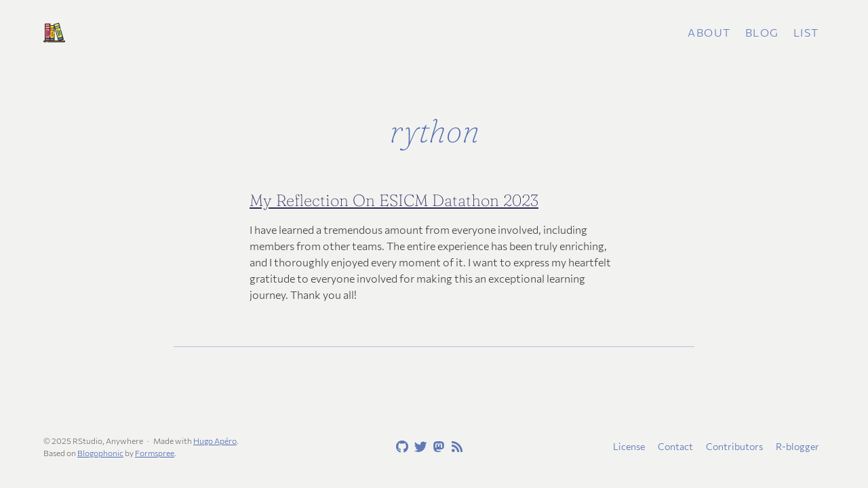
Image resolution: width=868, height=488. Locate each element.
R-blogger (797, 446)
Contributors (734, 446)
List (806, 32)
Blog (762, 32)
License (629, 446)
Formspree (155, 453)
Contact (675, 446)
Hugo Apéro (215, 441)
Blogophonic (100, 453)
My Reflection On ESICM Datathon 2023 (394, 200)
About (709, 32)
